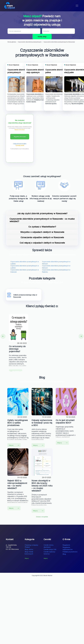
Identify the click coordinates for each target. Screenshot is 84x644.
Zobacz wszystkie (42, 517)
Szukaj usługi (42, 37)
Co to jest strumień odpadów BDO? (65, 421)
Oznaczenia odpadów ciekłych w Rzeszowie (42, 237)
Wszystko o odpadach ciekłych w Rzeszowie (42, 232)
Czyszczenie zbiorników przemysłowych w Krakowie (25, 271)
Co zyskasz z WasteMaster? (42, 227)
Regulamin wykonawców (68, 548)
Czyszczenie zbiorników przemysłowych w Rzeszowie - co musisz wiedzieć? (42, 220)
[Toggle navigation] (77, 6)
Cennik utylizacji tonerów (49, 553)
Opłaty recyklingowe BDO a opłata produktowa (18, 423)
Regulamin (66, 545)
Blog (64, 554)
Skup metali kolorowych (29, 553)
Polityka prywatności (70, 552)
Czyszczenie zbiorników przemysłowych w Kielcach (56, 263)
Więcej (14, 445)
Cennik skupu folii (50, 549)
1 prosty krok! (20, 145)
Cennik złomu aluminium (49, 546)
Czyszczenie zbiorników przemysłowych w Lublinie (25, 263)
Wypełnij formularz (20, 137)
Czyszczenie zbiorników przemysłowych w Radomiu (56, 271)
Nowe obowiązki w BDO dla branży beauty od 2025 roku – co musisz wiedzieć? (42, 486)
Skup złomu (29, 549)
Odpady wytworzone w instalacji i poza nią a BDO (42, 423)
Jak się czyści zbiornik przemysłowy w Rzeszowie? (42, 213)
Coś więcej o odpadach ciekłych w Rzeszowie (42, 243)
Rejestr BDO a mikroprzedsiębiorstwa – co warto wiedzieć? (17, 484)
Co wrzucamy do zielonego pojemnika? (17, 349)
